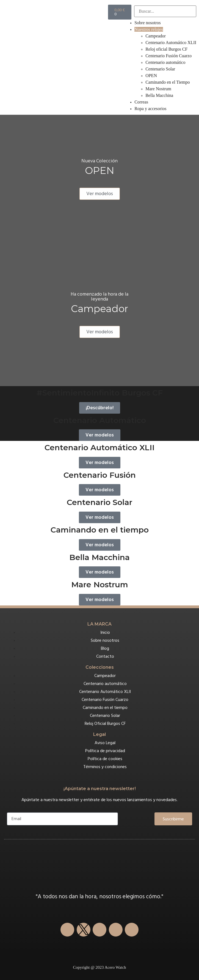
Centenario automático (165, 62)
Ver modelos (100, 435)
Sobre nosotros (148, 23)
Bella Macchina (159, 95)
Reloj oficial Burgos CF (166, 49)
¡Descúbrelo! (100, 408)
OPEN (151, 76)
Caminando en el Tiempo (168, 82)
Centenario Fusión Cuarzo (168, 56)
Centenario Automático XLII (171, 43)
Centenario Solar (160, 69)
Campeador (156, 36)
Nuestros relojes (149, 29)
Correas (141, 102)
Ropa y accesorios (150, 109)
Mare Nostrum (158, 89)
